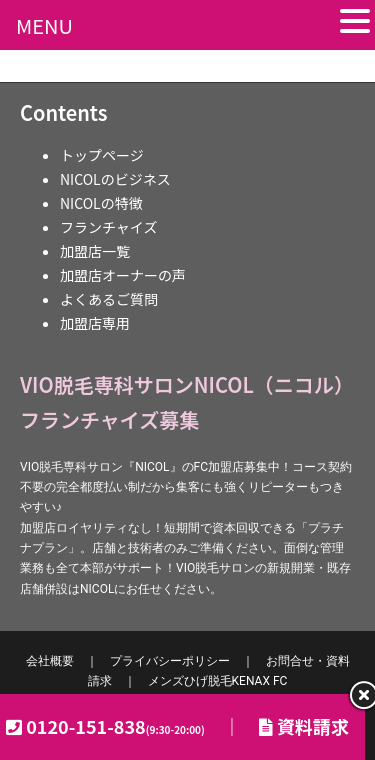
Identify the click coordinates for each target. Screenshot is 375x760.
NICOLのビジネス (115, 179)
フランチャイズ (108, 227)
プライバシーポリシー (170, 661)
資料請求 (304, 726)
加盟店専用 (95, 323)
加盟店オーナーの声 (123, 275)
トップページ (102, 155)
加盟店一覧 (95, 251)
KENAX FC (218, 681)
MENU (44, 25)
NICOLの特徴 (101, 203)
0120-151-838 (115, 726)
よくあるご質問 (109, 299)
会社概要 (50, 661)
